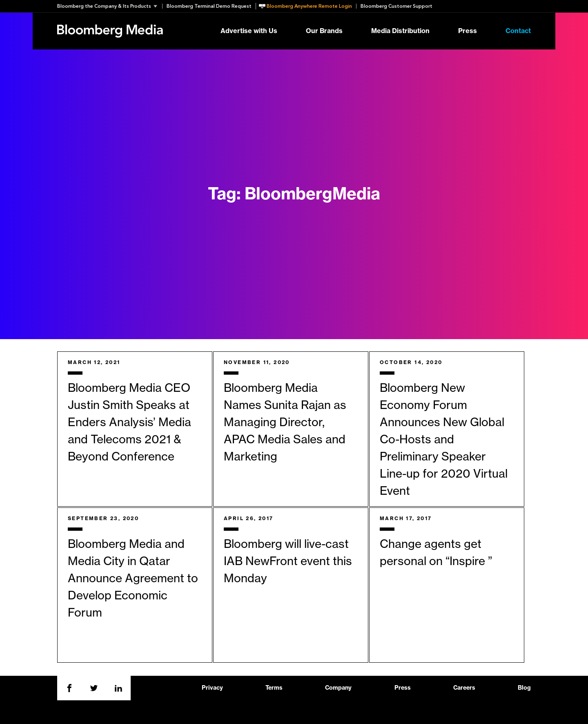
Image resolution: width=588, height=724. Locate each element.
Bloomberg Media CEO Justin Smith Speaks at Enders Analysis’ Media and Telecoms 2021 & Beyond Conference (129, 422)
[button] (110, 6)
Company (338, 688)
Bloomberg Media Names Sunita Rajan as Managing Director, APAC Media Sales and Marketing (285, 422)
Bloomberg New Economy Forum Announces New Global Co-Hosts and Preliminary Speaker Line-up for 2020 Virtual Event (444, 440)
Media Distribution (400, 31)
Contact (518, 31)
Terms (274, 688)
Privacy (212, 688)
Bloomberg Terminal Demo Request (209, 6)
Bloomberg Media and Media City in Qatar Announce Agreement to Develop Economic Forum (133, 579)
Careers (464, 688)
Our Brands (324, 31)
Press (468, 31)
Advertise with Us (249, 31)
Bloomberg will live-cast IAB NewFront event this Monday (288, 561)
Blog (524, 688)
